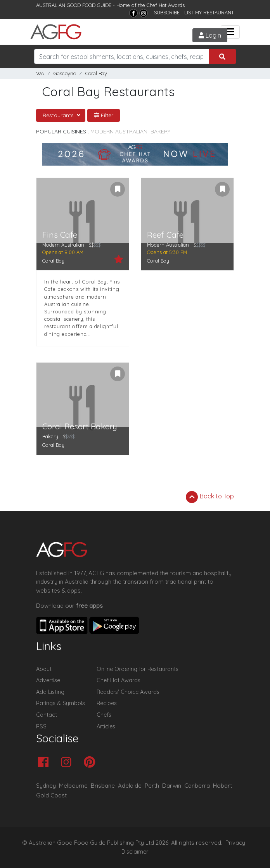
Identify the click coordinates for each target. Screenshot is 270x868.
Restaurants (59, 115)
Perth (152, 786)
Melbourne (73, 786)
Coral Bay (96, 73)
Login (210, 35)
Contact (47, 715)
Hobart (222, 786)
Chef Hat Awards (166, 5)
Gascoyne (65, 73)
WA (40, 73)
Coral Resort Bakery (80, 426)
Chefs (104, 715)
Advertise (48, 680)
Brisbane (103, 786)
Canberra (197, 786)
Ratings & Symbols (61, 703)
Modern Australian (119, 131)
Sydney (46, 786)
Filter (104, 115)
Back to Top (210, 497)
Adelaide (130, 786)
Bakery (160, 131)
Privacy (235, 843)
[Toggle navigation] (230, 32)
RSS (41, 726)
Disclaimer (135, 852)
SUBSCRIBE (167, 12)
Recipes (107, 703)
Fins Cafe (60, 235)
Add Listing (50, 692)
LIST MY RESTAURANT (209, 12)
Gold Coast (51, 795)
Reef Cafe (165, 235)
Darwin (172, 786)
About (44, 669)
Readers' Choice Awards (128, 692)
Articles (106, 726)
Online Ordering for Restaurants (138, 669)
